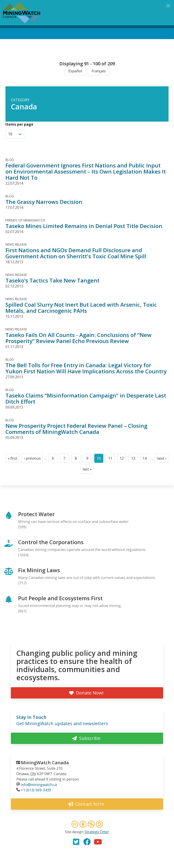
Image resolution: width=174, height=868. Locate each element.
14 (146, 459)
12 (123, 459)
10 (100, 459)
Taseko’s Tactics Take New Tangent (52, 280)
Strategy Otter (97, 832)
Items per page (19, 124)
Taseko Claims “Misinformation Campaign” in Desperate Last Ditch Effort (86, 398)
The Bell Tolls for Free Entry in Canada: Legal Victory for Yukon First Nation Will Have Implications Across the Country (86, 368)
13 (134, 459)
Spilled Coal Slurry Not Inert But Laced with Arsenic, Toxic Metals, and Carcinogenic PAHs (81, 308)
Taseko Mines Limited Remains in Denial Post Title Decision (84, 226)
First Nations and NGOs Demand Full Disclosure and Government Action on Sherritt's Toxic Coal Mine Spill (76, 253)
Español (75, 71)
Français (99, 71)
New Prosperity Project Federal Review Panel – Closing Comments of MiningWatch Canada (76, 429)
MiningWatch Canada (45, 763)
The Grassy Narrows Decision (44, 202)
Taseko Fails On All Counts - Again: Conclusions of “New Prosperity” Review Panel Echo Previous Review (79, 338)
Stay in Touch (31, 717)
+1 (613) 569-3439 (36, 790)
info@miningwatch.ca (39, 785)
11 (111, 459)
